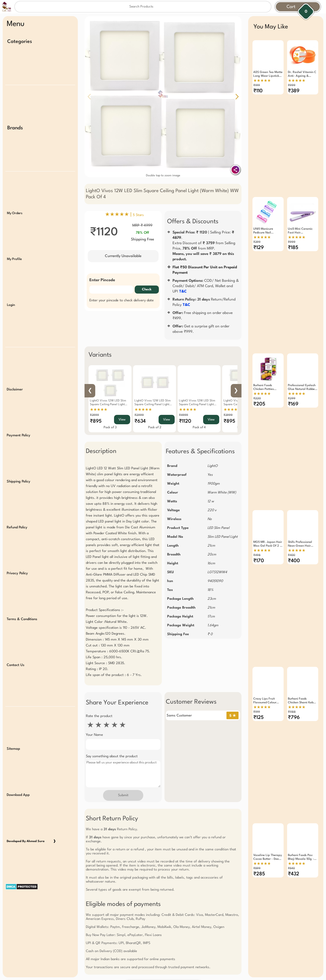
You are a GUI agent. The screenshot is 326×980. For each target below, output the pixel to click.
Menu (16, 24)
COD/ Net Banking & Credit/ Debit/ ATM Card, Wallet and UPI (206, 286)
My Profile (14, 245)
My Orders (15, 202)
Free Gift (136, 927)
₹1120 (185, 421)
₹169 (293, 385)
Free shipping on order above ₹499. (203, 316)
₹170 (259, 531)
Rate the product (99, 716)
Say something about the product (112, 756)
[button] (237, 97)
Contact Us (16, 626)
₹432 (294, 825)
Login (11, 288)
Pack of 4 (199, 427)
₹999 (292, 85)
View (122, 420)
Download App (18, 747)
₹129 (259, 238)
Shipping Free (142, 239)
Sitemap (13, 704)
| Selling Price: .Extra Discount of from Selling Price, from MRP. (204, 246)
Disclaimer (15, 367)
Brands (15, 122)
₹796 (294, 678)
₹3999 (94, 415)
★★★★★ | (124, 215)
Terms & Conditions (22, 582)
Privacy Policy (17, 540)
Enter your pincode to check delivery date (122, 300)
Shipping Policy (19, 453)
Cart (291, 7)
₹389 (294, 91)
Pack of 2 (155, 427)
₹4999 (184, 415)
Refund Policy (17, 496)
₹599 (257, 819)
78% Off (142, 233)
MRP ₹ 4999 (142, 225)
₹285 (259, 825)
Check (147, 290)
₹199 (257, 85)
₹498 (257, 526)
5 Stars (138, 215)
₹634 (140, 421)
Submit (123, 795)
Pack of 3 (110, 427)
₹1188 (292, 672)
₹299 (292, 379)
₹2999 (139, 415)
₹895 (96, 421)
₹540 (291, 819)
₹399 (257, 232)
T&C (183, 291)
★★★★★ (99, 410)
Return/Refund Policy (204, 302)
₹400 (292, 526)
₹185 (293, 238)
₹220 (257, 379)
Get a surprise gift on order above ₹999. (201, 329)
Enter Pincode (102, 280)
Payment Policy (19, 410)
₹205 (259, 385)
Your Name (94, 735)
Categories (20, 42)
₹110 (258, 91)
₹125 (259, 678)
